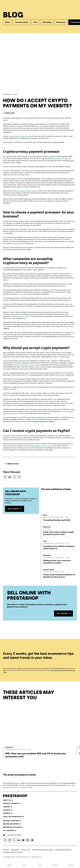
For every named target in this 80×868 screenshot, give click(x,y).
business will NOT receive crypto (43, 446)
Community (55, 863)
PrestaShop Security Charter (13, 852)
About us (8, 800)
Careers (8, 807)
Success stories (22, 22)
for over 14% (22, 294)
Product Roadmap (12, 803)
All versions (10, 830)
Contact (8, 810)
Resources (71, 863)
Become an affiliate (13, 827)
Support (8, 813)
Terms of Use (26, 850)
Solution (9, 863)
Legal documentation (13, 817)
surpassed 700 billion (61, 158)
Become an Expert (12, 824)
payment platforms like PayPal (19, 136)
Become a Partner (12, 821)
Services (40, 863)
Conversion (9, 747)
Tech (35, 22)
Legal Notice (15, 850)
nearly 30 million (23, 316)
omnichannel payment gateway (27, 191)
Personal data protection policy (43, 850)
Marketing (47, 22)
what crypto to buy (18, 243)
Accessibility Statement (63, 850)
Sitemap (6, 850)
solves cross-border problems (25, 365)
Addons (25, 863)
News (8, 22)
